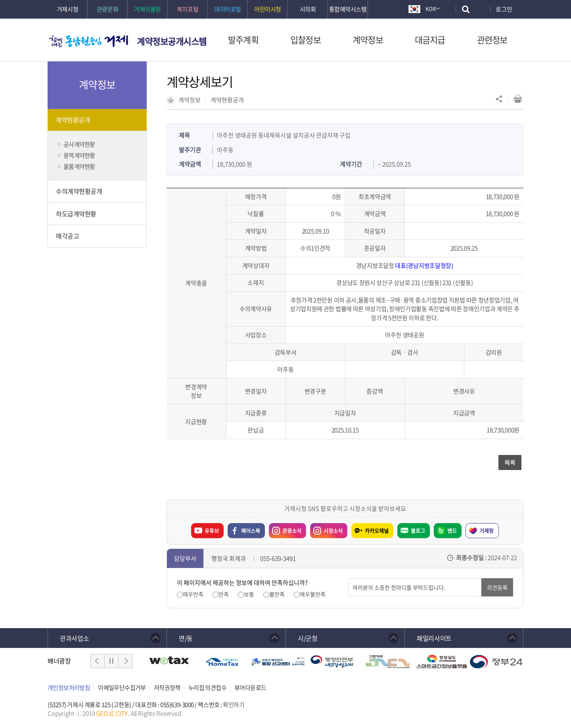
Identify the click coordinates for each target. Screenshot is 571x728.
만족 (224, 594)
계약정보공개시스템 (172, 41)
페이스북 (251, 530)
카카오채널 (377, 530)
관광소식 (285, 529)
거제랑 (487, 530)
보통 (249, 594)
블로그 (418, 530)
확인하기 (234, 705)
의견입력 (348, 578)
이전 (98, 661)
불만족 (277, 594)
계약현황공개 (227, 100)
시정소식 (326, 529)
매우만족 (193, 594)
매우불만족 (313, 594)
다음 (125, 661)
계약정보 (190, 100)
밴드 (452, 530)
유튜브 (212, 530)
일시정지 (111, 661)
